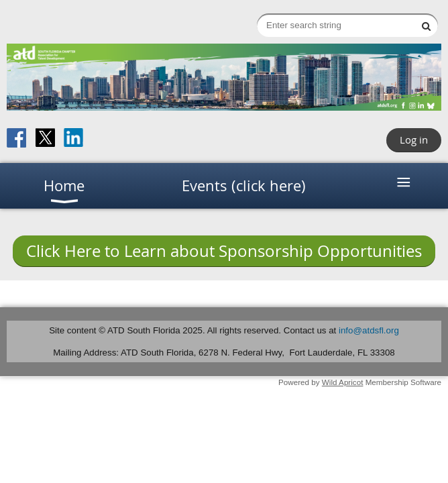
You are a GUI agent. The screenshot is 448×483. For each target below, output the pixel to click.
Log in (414, 140)
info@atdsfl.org (369, 330)
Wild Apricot (343, 382)
